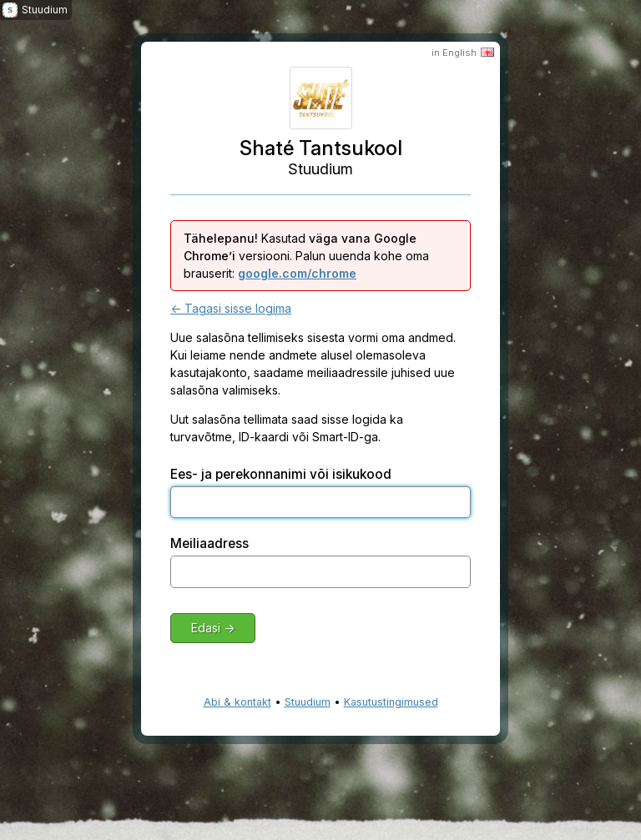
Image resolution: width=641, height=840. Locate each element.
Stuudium (308, 702)
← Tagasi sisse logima (231, 308)
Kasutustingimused (391, 702)
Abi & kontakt (237, 702)
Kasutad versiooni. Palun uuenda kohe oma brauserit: (306, 256)
